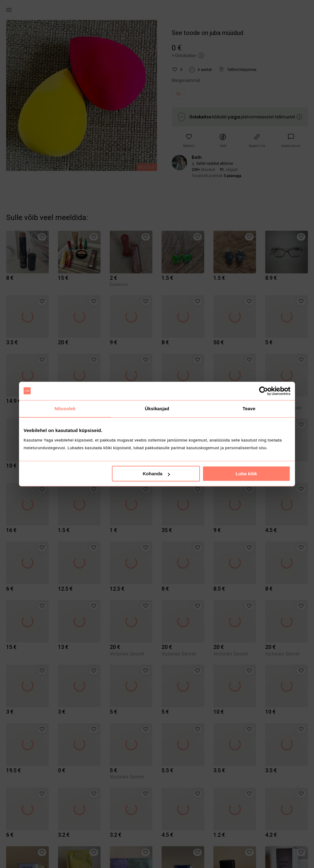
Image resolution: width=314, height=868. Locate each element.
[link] (291, 141)
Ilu (179, 94)
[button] (189, 141)
